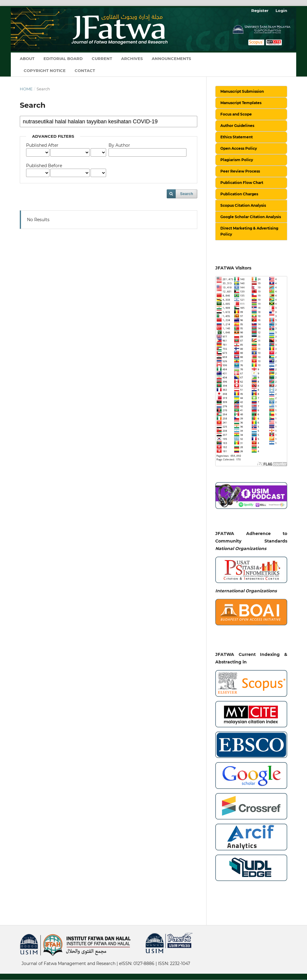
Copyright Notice (45, 71)
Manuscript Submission (242, 91)
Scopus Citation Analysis (243, 205)
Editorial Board (63, 59)
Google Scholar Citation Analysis (251, 217)
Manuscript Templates (241, 103)
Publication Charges (239, 194)
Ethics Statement (237, 137)
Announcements (171, 59)
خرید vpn (21, 959)
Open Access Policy (239, 148)
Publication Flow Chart (242, 183)
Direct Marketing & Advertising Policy (249, 231)
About (27, 59)
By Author (119, 145)
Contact (85, 71)
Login (281, 11)
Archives (132, 59)
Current (102, 59)
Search (187, 194)
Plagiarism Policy (237, 160)
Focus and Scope (236, 114)
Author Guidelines (237, 126)
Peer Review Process (240, 171)
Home (26, 89)
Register (260, 11)
